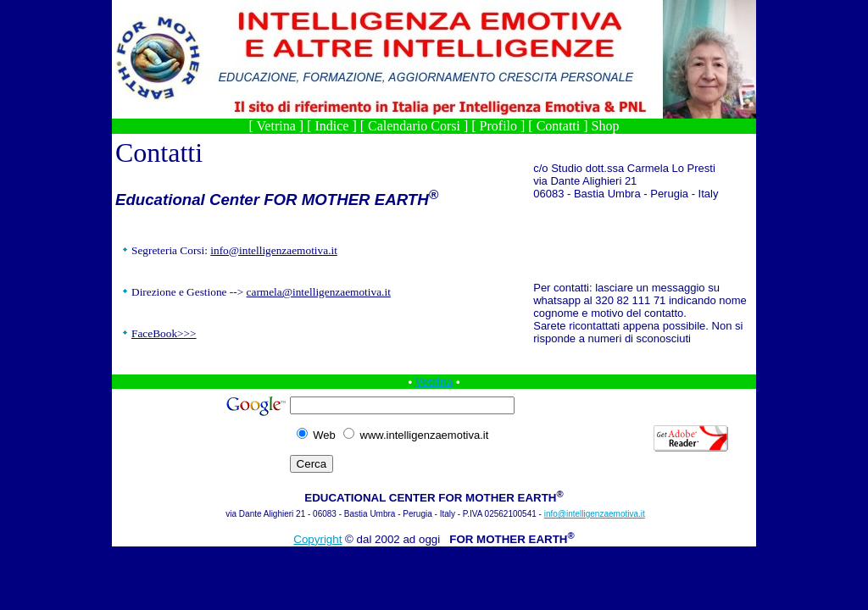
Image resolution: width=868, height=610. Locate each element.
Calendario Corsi (414, 126)
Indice (331, 126)
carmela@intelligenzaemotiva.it (319, 292)
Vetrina (276, 126)
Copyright (317, 539)
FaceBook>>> (164, 333)
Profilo (498, 126)
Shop (606, 126)
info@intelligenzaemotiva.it (274, 250)
